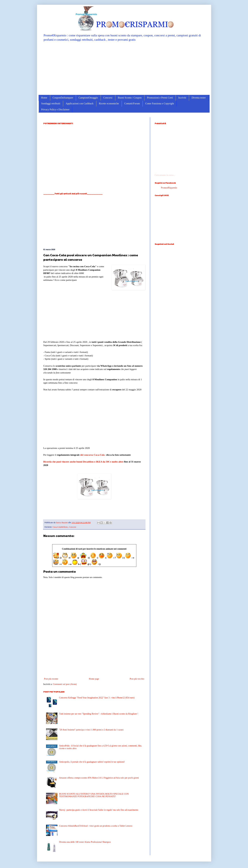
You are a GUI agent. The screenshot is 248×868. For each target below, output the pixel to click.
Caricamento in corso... (165, 175)
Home (44, 98)
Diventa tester (199, 98)
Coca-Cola (100, 455)
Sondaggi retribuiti (51, 103)
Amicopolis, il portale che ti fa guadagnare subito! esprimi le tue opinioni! (92, 762)
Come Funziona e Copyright (160, 103)
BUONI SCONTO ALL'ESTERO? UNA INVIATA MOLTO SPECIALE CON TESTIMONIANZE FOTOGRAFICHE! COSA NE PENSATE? (94, 795)
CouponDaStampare (63, 98)
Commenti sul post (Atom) (65, 684)
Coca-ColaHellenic (60, 527)
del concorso (87, 455)
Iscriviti (182, 98)
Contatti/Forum (132, 103)
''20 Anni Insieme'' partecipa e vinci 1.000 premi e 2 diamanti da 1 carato (91, 730)
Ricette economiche (109, 103)
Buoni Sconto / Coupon (130, 98)
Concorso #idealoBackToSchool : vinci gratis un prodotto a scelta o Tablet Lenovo (96, 826)
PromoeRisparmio (169, 188)
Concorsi (108, 98)
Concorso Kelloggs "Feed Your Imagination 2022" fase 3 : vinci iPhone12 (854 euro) (97, 698)
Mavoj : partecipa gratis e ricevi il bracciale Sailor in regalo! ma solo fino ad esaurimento (99, 810)
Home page (94, 679)
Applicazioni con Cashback (80, 103)
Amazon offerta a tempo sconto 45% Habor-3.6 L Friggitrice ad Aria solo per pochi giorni (99, 778)
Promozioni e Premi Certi (160, 98)
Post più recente (51, 679)
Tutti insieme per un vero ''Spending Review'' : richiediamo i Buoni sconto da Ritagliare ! (99, 714)
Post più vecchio (137, 679)
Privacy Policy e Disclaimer (55, 109)
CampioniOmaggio (88, 98)
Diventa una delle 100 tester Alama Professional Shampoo (85, 842)
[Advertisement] (124, 68)
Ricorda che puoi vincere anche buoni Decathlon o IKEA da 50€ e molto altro (83, 462)
